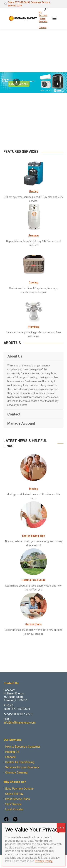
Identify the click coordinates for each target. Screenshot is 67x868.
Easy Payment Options (19, 789)
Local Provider (14, 809)
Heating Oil (12, 752)
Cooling (33, 283)
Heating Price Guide (33, 580)
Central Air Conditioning (20, 762)
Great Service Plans (18, 799)
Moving (34, 489)
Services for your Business (22, 767)
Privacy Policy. (44, 861)
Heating (34, 191)
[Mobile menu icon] (54, 18)
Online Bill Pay (14, 794)
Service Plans (33, 624)
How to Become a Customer (23, 747)
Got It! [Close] (61, 828)
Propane (33, 235)
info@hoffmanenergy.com (20, 723)
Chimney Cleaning (16, 773)
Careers (43, 27)
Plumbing (34, 327)
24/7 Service (13, 804)
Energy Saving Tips (33, 536)
